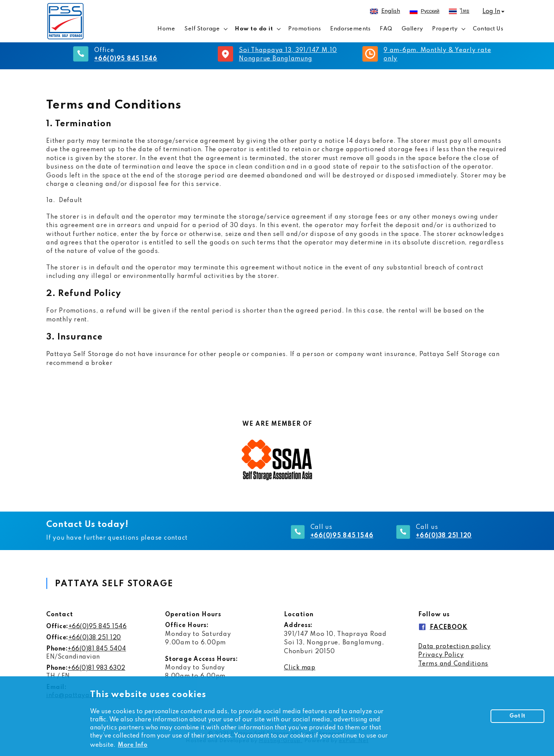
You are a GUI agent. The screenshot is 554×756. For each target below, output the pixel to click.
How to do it (254, 29)
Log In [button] (491, 12)
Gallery (412, 29)
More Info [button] (133, 745)
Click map (300, 668)
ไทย (465, 11)
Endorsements (350, 29)
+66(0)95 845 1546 (98, 627)
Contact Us (488, 29)
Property (445, 29)
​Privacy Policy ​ (441, 655)
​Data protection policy (455, 647)
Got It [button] (517, 716)
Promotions (305, 29)
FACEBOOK (449, 627)
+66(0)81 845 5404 (97, 649)
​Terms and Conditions (453, 664)
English (391, 11)
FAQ (386, 29)
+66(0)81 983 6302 (97, 668)
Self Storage (202, 29)
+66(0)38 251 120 (95, 638)
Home (166, 29)
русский (430, 11)
